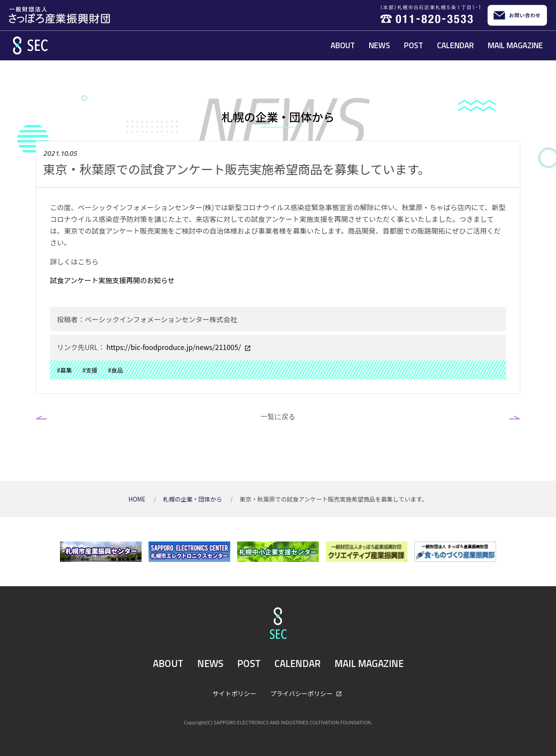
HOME (138, 499)
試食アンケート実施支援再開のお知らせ (112, 280)
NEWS (379, 45)
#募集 (65, 370)
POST (414, 45)
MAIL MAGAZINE (515, 45)
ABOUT (343, 45)
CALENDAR (455, 45)
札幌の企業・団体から (193, 499)
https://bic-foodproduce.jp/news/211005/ (174, 347)
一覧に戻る (278, 416)
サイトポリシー (234, 693)
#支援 (90, 370)
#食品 (115, 370)
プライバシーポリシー (302, 693)
